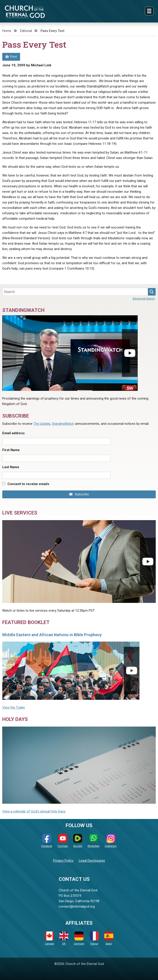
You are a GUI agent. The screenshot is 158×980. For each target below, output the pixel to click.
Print (11, 57)
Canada (49, 938)
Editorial (26, 31)
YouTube (63, 841)
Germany (79, 938)
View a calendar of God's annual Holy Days (34, 811)
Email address (13, 433)
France (94, 938)
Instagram (111, 841)
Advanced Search (144, 299)
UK (64, 938)
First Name (11, 450)
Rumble (78, 841)
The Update (42, 424)
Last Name (11, 467)
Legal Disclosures (92, 861)
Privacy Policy (63, 861)
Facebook (47, 841)
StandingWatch (63, 424)
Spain (109, 938)
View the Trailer (14, 707)
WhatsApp (93, 841)
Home (7, 31)
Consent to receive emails (28, 484)
